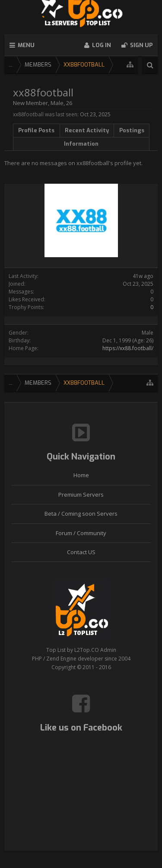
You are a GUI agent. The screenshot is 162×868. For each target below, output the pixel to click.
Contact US (81, 552)
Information (81, 144)
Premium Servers (81, 495)
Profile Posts (36, 130)
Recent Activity (87, 130)
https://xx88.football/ (128, 348)
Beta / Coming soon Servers (81, 514)
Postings (132, 130)
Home (81, 475)
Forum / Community (81, 533)
